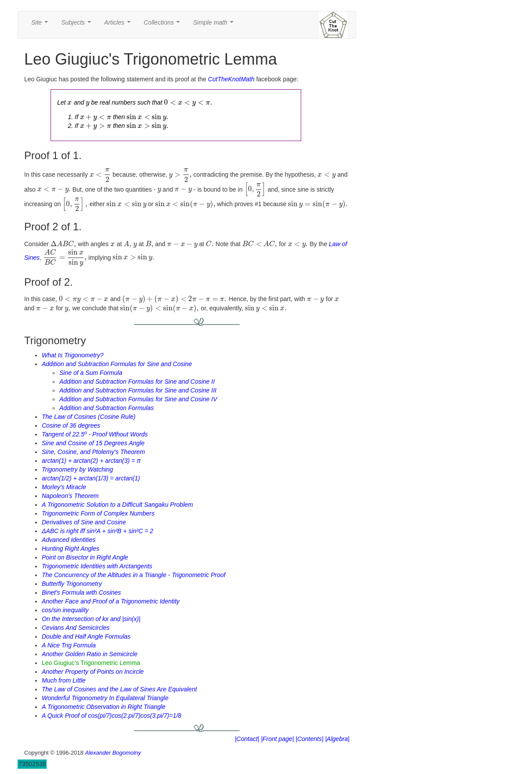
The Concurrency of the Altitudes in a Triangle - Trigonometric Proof (134, 575)
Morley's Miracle (64, 487)
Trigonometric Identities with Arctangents (97, 566)
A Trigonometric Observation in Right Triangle (104, 707)
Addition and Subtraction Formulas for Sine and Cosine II (137, 382)
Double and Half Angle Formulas (86, 636)
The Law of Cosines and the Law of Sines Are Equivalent (119, 689)
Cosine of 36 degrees (71, 425)
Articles (119, 25)
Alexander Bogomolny (113, 753)
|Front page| (277, 739)
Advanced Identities (69, 540)
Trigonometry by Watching (77, 469)
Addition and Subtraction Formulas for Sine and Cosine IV (138, 399)
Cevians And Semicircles (76, 628)
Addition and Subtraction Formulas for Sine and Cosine (117, 364)
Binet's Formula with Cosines (81, 592)
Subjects (78, 25)
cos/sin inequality (65, 610)
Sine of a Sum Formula (91, 373)
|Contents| (309, 739)
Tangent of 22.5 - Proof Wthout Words (95, 434)
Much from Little (64, 680)
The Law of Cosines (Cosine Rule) (89, 417)
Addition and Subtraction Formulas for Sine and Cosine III (138, 390)
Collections (164, 25)
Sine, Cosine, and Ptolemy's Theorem (93, 452)
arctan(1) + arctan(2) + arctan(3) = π (91, 461)
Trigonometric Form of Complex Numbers (98, 513)
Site (41, 25)
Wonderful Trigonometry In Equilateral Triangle (105, 698)
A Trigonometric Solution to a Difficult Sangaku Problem (117, 505)
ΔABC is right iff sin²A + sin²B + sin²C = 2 (98, 531)
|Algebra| (337, 739)
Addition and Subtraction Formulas (107, 408)
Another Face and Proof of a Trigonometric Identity (111, 601)
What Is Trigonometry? (73, 355)
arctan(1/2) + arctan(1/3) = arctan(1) (91, 478)
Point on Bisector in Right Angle (85, 557)
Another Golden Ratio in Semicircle (90, 654)
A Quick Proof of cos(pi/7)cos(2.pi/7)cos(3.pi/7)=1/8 (111, 716)
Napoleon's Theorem (70, 496)
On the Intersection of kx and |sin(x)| (91, 619)
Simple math (215, 25)
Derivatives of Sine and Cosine (84, 522)
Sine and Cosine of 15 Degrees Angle (93, 443)
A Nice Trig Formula (69, 645)
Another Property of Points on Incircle (93, 672)
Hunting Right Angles (71, 549)
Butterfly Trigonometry (72, 584)
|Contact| (247, 739)
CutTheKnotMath (231, 79)
